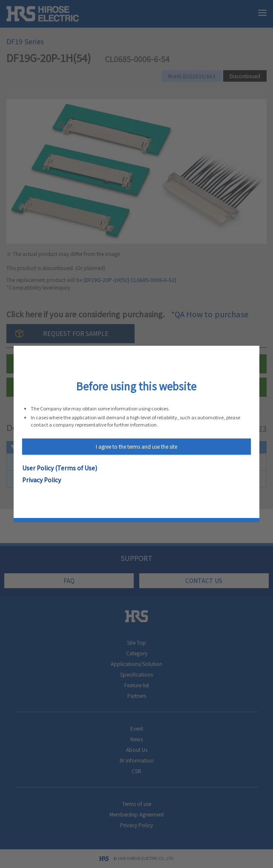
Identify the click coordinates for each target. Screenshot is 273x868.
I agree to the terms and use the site (136, 446)
